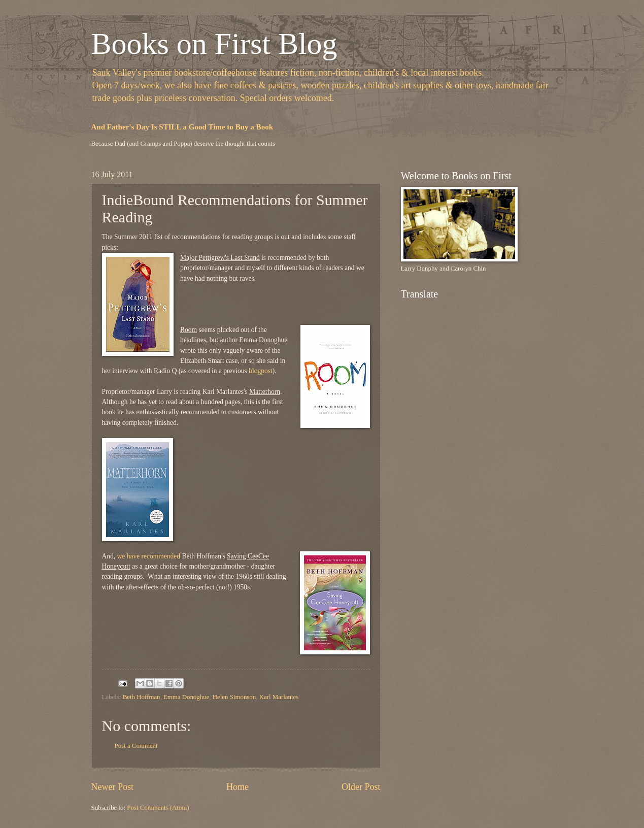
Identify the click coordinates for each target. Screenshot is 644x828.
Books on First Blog (214, 44)
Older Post (361, 787)
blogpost (261, 371)
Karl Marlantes (279, 697)
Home (238, 787)
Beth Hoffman (142, 697)
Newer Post (113, 787)
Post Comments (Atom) (158, 808)
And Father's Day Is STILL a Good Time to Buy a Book (182, 127)
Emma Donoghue (186, 697)
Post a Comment (136, 746)
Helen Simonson (234, 697)
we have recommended (149, 556)
